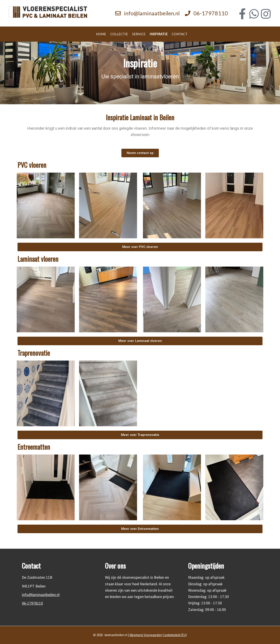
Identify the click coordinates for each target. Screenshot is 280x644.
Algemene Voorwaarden (146, 635)
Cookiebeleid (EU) (175, 635)
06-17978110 (211, 13)
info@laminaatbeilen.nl (152, 13)
